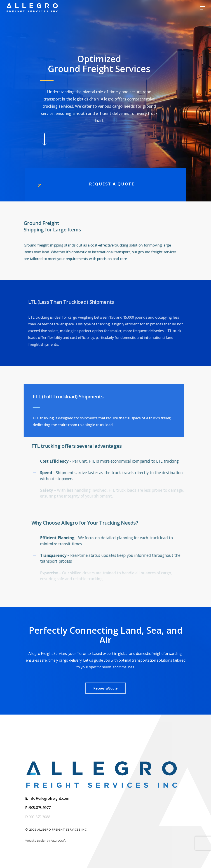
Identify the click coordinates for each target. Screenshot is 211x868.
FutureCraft (58, 841)
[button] (202, 8)
